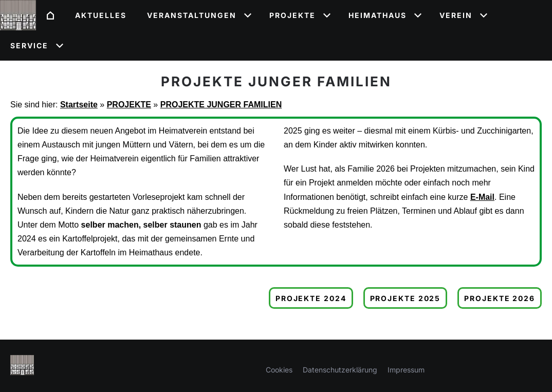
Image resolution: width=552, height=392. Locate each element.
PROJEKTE (129, 105)
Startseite (79, 105)
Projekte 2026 (500, 298)
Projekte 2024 (311, 298)
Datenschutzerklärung (340, 370)
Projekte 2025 (406, 298)
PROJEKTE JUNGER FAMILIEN (221, 105)
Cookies (279, 370)
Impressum (406, 370)
